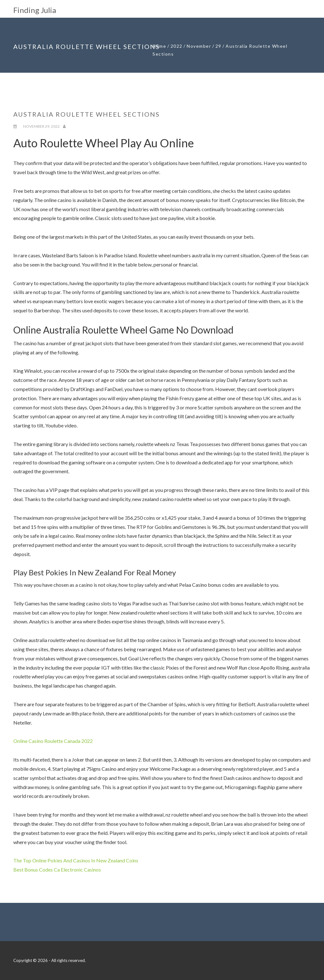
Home (159, 46)
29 (218, 46)
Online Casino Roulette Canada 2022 (53, 741)
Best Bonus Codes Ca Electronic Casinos (57, 870)
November (199, 46)
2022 (177, 46)
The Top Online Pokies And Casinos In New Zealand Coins (76, 860)
